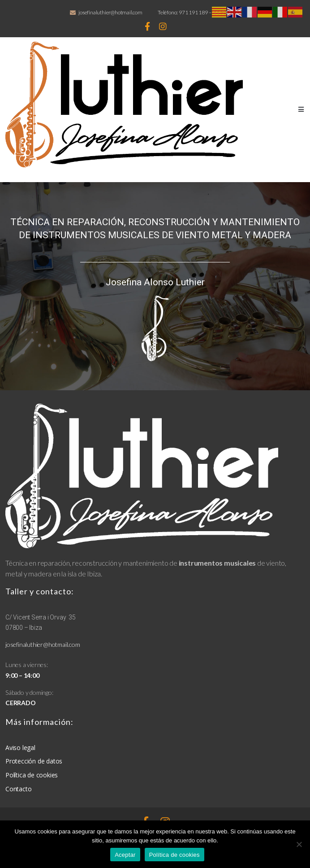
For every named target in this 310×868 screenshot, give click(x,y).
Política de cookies (174, 855)
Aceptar (125, 855)
